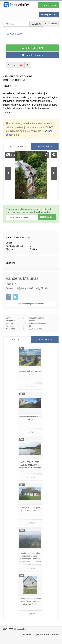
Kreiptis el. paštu (32, 55)
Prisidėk (27, 635)
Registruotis (49, 14)
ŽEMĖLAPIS (45, 146)
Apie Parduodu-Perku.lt (47, 635)
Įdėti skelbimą (48, 5)
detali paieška (51, 24)
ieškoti (36, 24)
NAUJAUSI (17, 340)
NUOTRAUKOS (17, 146)
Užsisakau (47, 217)
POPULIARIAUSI (45, 340)
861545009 (32, 48)
